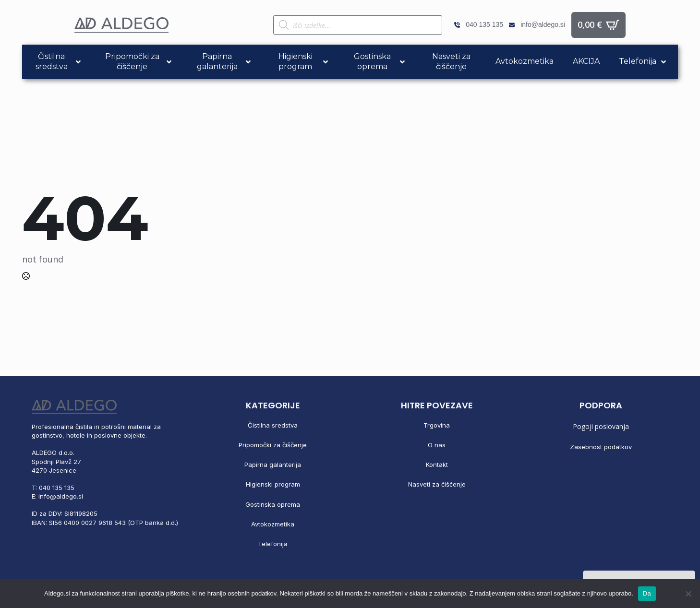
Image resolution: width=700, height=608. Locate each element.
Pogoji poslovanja (601, 426)
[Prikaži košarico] (598, 25)
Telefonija (273, 544)
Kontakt (437, 465)
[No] (688, 594)
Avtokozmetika (273, 524)
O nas (437, 445)
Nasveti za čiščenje (437, 484)
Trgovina (437, 425)
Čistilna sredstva (273, 425)
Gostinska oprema (273, 504)
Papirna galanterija (273, 465)
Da (647, 593)
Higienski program (273, 484)
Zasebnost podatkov (601, 447)
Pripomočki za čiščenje (273, 445)
